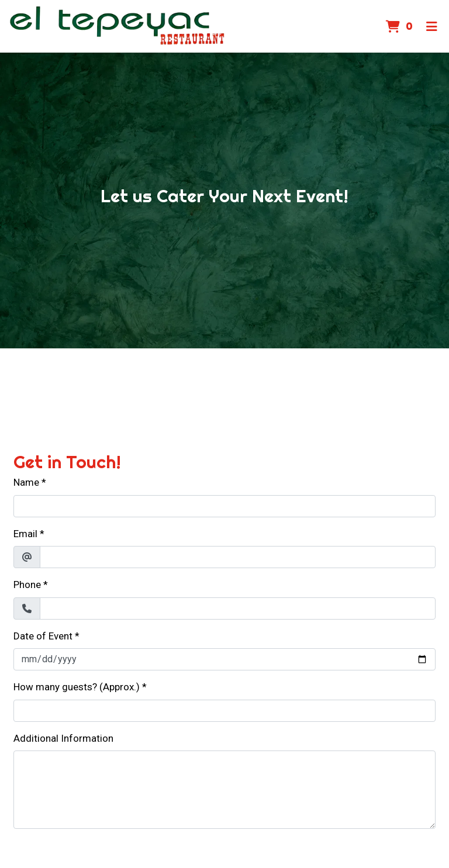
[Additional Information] (224, 790)
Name (26, 482)
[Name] (224, 506)
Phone (27, 585)
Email (25, 534)
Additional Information (63, 738)
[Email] (238, 557)
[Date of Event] (224, 659)
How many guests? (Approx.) (77, 687)
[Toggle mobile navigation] (432, 26)
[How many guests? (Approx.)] (224, 711)
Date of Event (43, 636)
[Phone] (238, 608)
